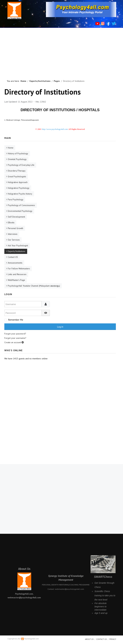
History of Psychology (18, 153)
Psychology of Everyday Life (21, 165)
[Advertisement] (61, 51)
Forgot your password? (15, 334)
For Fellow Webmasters (19, 269)
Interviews (13, 234)
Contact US (13, 257)
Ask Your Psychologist (18, 246)
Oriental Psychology (17, 159)
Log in (60, 327)
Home (11, 148)
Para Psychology (16, 199)
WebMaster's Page (16, 280)
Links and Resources (17, 274)
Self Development (16, 217)
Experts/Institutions (17, 251)
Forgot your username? (15, 338)
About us (89, 639)
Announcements (15, 263)
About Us (24, 569)
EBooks (11, 222)
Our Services (14, 240)
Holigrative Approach (18, 182)
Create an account (14, 342)
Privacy (113, 639)
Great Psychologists (17, 176)
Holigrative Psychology (19, 188)
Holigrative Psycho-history (20, 194)
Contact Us (101, 639)
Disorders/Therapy (17, 171)
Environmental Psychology (20, 211)
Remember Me (16, 320)
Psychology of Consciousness (21, 205)
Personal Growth (15, 228)
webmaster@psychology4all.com (69, 589)
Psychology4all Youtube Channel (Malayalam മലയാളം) (34, 286)
